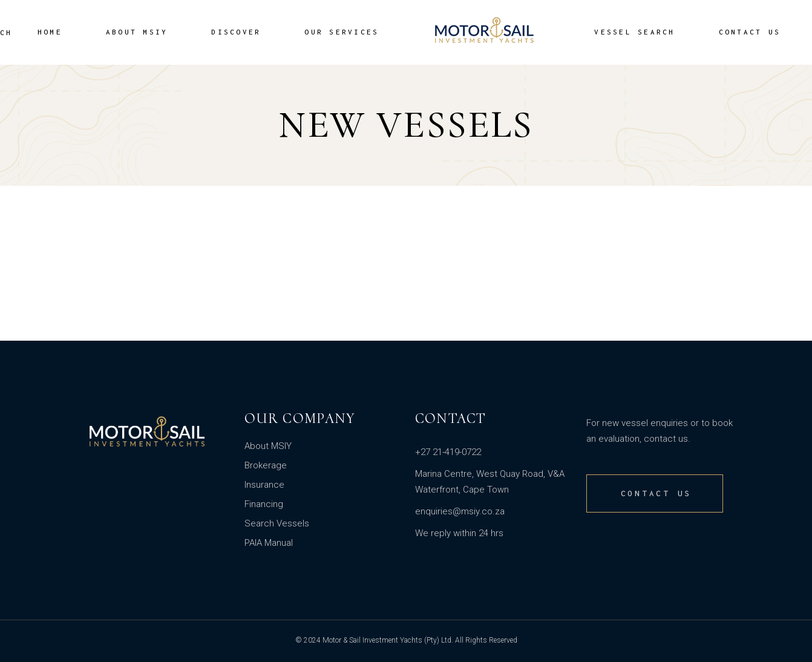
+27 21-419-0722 (448, 452)
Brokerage (266, 465)
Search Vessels (277, 523)
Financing (264, 504)
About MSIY (268, 446)
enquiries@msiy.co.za (460, 511)
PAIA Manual (269, 543)
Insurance (264, 485)
